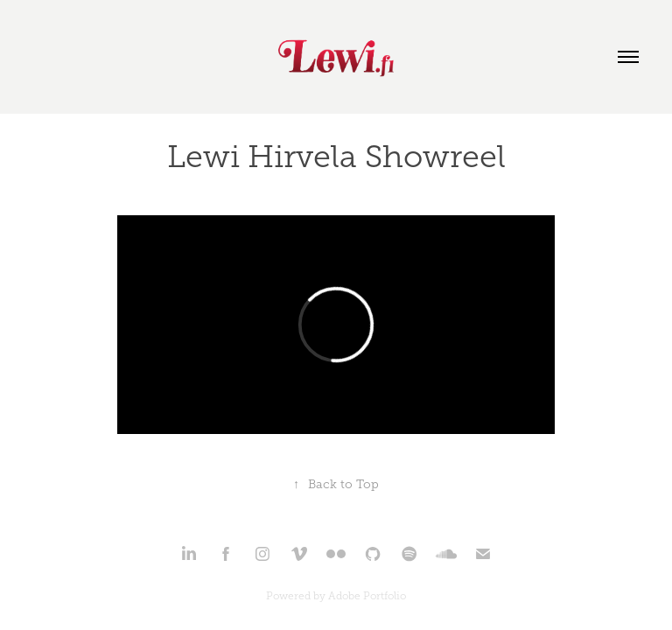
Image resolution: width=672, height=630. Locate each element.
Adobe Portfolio (367, 596)
